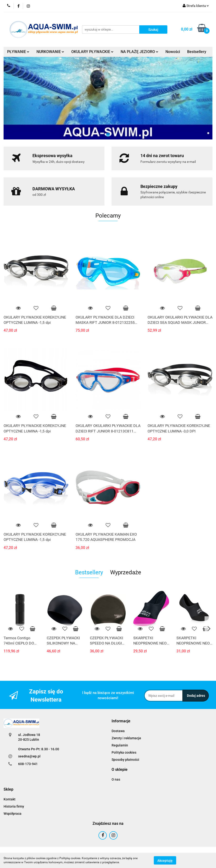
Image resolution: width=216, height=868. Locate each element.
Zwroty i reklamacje (126, 738)
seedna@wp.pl (29, 756)
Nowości (173, 52)
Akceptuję (165, 860)
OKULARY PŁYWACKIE (92, 52)
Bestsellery (197, 52)
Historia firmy (14, 806)
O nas (116, 779)
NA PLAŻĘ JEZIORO (139, 52)
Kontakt (10, 799)
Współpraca (13, 814)
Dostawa (118, 731)
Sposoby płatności (125, 760)
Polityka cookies (124, 752)
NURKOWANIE (50, 52)
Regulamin (120, 745)
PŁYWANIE (18, 52)
